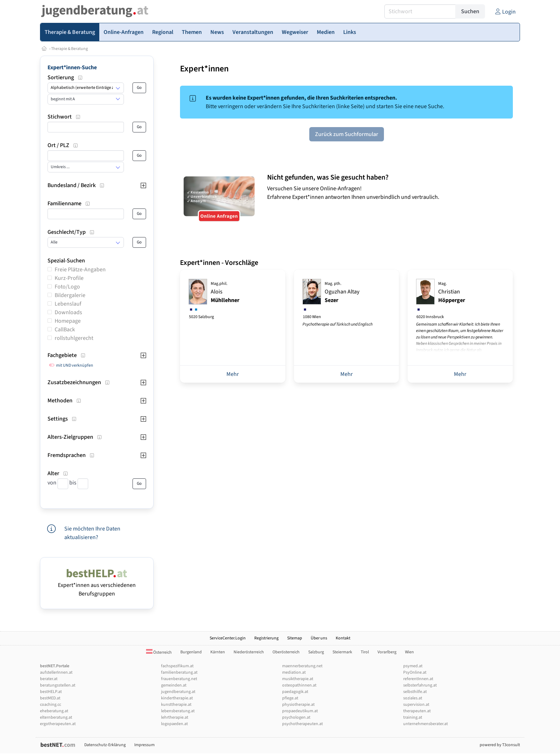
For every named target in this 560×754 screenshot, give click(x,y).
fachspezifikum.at (177, 666)
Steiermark (342, 652)
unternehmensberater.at (426, 724)
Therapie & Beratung (69, 49)
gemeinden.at (174, 685)
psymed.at (413, 666)
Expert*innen (204, 69)
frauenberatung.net (179, 679)
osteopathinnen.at (299, 685)
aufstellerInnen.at (56, 672)
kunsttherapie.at (176, 705)
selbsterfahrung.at (420, 685)
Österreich (159, 652)
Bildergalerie (70, 295)
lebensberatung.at (178, 711)
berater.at (49, 679)
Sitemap (295, 638)
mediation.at (294, 672)
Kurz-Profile (69, 278)
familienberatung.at (179, 672)
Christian (452, 292)
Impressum (144, 745)
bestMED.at (50, 698)
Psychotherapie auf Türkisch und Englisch (337, 324)
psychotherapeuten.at (302, 724)
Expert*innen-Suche (72, 67)
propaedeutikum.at (300, 711)
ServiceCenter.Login (228, 638)
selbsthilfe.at (415, 692)
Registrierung (266, 638)
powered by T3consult (500, 745)
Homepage (68, 321)
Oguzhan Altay (342, 292)
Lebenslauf (68, 304)
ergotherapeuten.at (58, 724)
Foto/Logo (67, 287)
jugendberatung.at (178, 692)
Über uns (319, 638)
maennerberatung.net (302, 666)
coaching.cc (51, 705)
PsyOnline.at (415, 672)
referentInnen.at (418, 679)
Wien (409, 652)
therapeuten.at (417, 711)
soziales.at (413, 698)
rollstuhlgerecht (74, 338)
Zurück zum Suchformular (347, 134)
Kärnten (218, 652)
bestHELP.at (51, 692)
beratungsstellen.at (58, 685)
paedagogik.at (295, 692)
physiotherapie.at (298, 705)
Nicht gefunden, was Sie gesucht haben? (328, 177)
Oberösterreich (286, 652)
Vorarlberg (387, 652)
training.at (413, 717)
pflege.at (290, 698)
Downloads (68, 312)
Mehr (233, 374)
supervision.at (416, 705)
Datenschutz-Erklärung (105, 745)
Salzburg (316, 652)
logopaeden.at (174, 724)
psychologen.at (296, 717)
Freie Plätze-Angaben (80, 270)
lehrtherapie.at (175, 717)
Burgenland (191, 652)
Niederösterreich (249, 652)
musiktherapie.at (298, 679)
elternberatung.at (56, 717)
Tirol (365, 652)
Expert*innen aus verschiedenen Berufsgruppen (97, 585)
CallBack (65, 330)
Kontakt (343, 638)
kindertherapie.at (177, 698)
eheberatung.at (54, 711)
